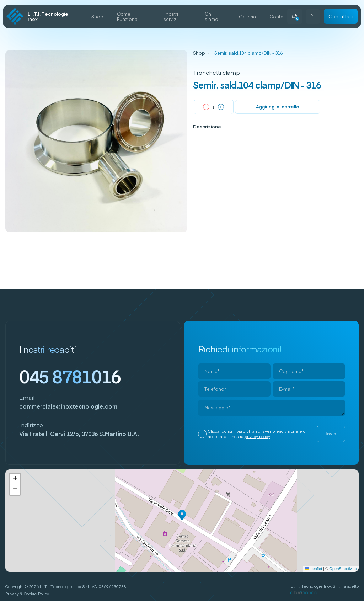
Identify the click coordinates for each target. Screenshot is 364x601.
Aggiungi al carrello (278, 107)
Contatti (278, 17)
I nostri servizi (171, 16)
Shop (97, 17)
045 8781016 (70, 376)
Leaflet (314, 569)
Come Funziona (127, 16)
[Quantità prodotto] (214, 107)
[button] (182, 515)
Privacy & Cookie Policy (27, 594)
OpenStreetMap (343, 569)
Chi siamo (212, 16)
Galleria (247, 17)
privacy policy (257, 437)
